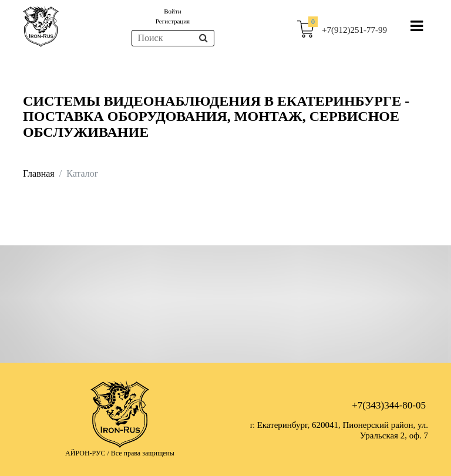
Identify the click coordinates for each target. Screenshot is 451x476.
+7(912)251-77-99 (354, 30)
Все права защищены (143, 453)
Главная (39, 173)
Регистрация (173, 21)
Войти (172, 11)
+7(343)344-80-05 (389, 405)
